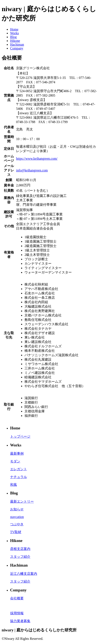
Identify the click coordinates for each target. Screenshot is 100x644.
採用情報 (17, 613)
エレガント (19, 469)
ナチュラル (19, 477)
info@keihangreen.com (32, 170)
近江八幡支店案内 (24, 574)
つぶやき (17, 524)
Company (17, 48)
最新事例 (17, 453)
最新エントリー (22, 501)
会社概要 (17, 598)
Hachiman (17, 44)
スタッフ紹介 (20, 557)
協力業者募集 (20, 621)
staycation (17, 517)
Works (14, 33)
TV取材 (16, 532)
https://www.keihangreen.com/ (37, 159)
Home (14, 29)
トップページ (20, 436)
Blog (13, 37)
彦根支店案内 (20, 549)
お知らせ (17, 509)
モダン (15, 461)
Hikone (15, 41)
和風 (14, 485)
